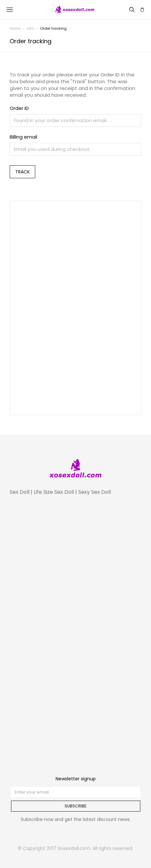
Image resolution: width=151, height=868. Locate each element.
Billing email (23, 137)
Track (22, 172)
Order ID (19, 108)
